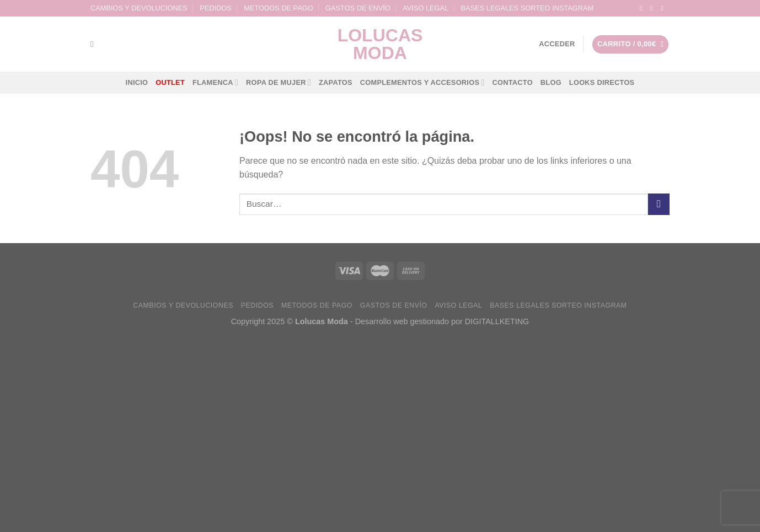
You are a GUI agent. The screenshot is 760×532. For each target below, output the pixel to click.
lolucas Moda (380, 44)
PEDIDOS (216, 8)
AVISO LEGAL (426, 8)
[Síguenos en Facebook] (643, 8)
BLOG (551, 82)
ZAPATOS (336, 82)
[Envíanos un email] (664, 8)
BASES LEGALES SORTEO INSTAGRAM (528, 8)
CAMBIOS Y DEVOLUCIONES (139, 8)
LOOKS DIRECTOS (602, 82)
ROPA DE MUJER (279, 82)
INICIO (137, 82)
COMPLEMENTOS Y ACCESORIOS (422, 82)
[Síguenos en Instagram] (654, 8)
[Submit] (659, 204)
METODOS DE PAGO (278, 8)
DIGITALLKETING (497, 321)
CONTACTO (512, 82)
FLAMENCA (215, 82)
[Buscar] (95, 44)
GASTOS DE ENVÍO (358, 8)
